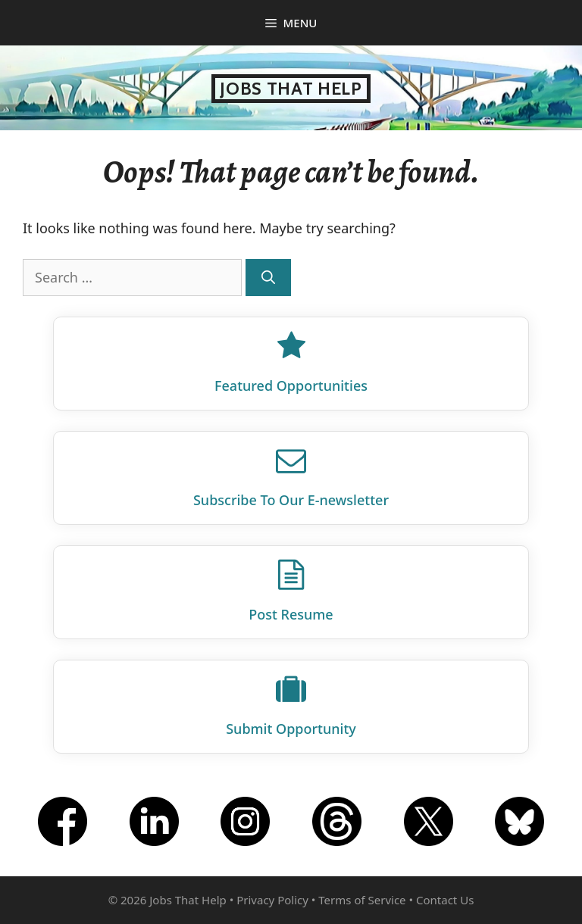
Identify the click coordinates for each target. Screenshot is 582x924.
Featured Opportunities (291, 386)
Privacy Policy (272, 900)
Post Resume (291, 614)
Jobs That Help (291, 89)
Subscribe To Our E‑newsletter (291, 500)
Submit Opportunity (291, 729)
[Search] (268, 278)
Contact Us (445, 900)
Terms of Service (362, 900)
